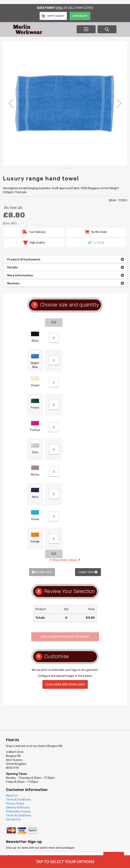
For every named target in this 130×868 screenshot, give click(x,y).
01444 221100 (84, 8)
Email (59, 8)
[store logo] (44, 29)
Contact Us (13, 820)
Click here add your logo (65, 684)
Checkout (80, 16)
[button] (11, 103)
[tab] (65, 259)
